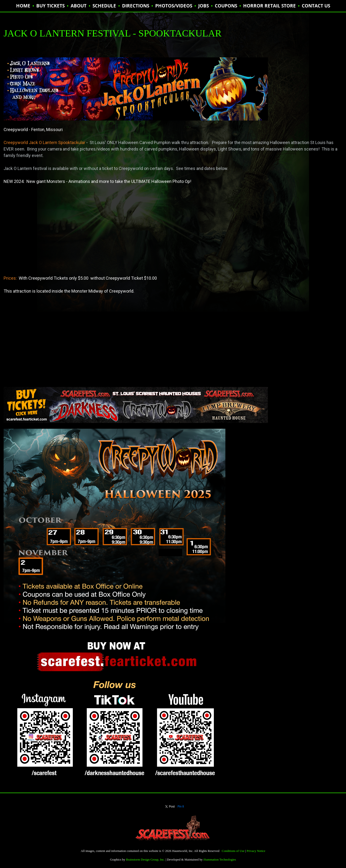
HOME (23, 6)
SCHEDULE (104, 6)
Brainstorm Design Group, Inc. (145, 859)
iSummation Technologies (220, 859)
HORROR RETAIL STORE (269, 6)
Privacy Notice (256, 851)
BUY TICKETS (50, 6)
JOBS (204, 6)
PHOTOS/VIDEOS (174, 6)
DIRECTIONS (136, 6)
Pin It (181, 807)
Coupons (226, 6)
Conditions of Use (233, 851)
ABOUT (79, 6)
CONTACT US (316, 6)
